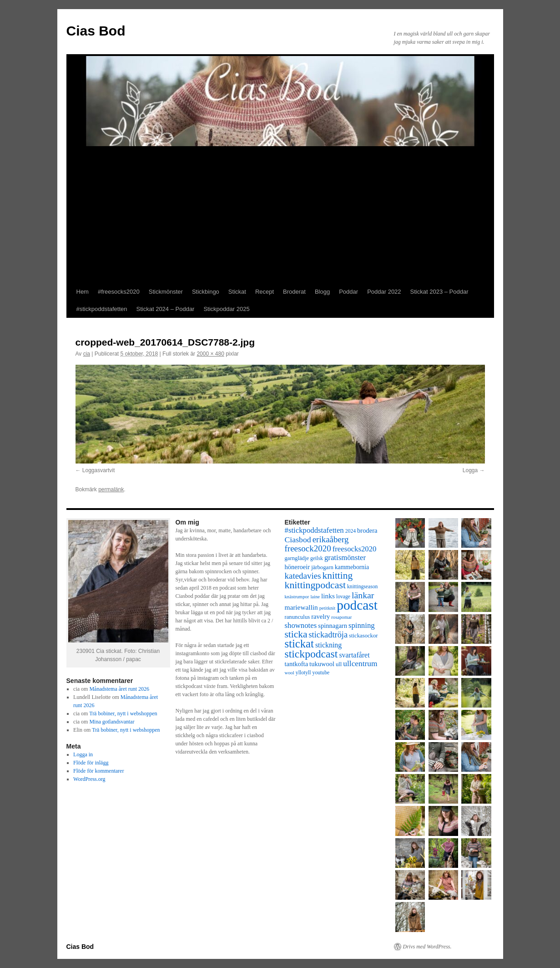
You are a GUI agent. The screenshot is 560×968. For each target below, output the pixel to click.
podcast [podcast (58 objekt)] (357, 605)
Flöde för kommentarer (98, 771)
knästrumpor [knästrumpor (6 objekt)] (297, 597)
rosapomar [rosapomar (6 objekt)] (341, 617)
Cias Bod (96, 31)
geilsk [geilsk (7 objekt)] (317, 558)
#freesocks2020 (119, 292)
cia (87, 354)
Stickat (237, 292)
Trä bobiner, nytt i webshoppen (123, 713)
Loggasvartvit (98, 470)
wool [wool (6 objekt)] (290, 673)
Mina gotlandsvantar (112, 722)
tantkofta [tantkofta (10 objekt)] (297, 664)
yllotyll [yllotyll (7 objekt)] (303, 673)
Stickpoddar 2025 (226, 309)
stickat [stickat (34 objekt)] (299, 644)
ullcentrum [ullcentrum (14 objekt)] (360, 664)
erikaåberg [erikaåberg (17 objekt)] (331, 539)
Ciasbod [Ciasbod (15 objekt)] (298, 540)
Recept (265, 292)
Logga (470, 470)
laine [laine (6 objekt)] (315, 597)
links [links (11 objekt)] (328, 596)
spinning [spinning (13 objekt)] (362, 625)
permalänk (111, 489)
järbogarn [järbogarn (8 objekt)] (322, 567)
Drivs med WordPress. (427, 947)
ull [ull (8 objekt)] (339, 664)
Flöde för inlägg (91, 763)
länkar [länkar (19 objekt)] (363, 595)
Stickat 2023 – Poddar (439, 292)
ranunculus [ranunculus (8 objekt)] (298, 617)
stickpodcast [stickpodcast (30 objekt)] (311, 654)
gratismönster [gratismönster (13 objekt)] (345, 558)
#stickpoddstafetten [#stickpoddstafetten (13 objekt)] (314, 530)
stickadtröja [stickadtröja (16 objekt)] (328, 635)
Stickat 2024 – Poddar (166, 309)
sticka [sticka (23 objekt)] (296, 634)
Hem (83, 292)
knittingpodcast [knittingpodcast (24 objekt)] (315, 585)
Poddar (348, 292)
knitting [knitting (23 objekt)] (338, 576)
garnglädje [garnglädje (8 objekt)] (297, 558)
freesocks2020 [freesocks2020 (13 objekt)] (355, 549)
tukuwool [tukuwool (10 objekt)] (322, 664)
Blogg (322, 292)
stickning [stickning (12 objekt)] (328, 645)
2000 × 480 (210, 354)
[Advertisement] (280, 215)
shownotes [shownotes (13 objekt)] (301, 625)
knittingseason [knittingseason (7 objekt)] (362, 587)
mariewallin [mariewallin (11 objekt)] (301, 607)
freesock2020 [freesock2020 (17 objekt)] (308, 548)
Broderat (294, 292)
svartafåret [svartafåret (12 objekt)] (354, 655)
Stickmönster (166, 292)
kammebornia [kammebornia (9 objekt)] (352, 567)
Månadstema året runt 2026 (119, 689)
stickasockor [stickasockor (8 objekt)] (363, 636)
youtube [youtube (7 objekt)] (321, 673)
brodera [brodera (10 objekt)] (367, 530)
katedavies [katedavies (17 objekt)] (303, 576)
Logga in (83, 754)
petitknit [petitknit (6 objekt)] (328, 608)
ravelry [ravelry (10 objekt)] (320, 616)
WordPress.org (89, 779)
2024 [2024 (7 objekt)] (351, 531)
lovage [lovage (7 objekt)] (343, 597)
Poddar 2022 (384, 292)
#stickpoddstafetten (102, 309)
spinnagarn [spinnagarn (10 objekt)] (333, 626)
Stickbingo (206, 292)
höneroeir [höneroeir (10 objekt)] (298, 567)
